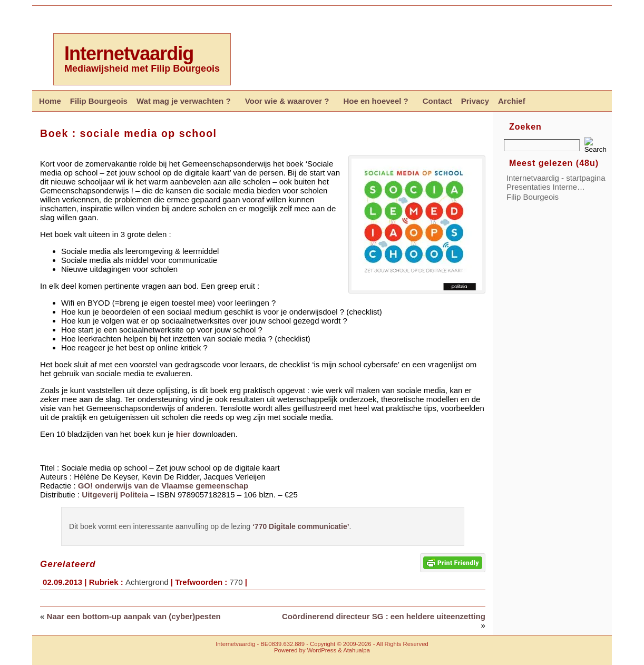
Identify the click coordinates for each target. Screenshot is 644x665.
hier (183, 434)
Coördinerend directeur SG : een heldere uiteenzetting (384, 616)
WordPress (322, 650)
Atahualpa (357, 650)
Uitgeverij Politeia (115, 495)
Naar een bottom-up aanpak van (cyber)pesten (134, 616)
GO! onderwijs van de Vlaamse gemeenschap (163, 486)
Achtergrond (147, 582)
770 (236, 582)
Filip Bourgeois (533, 197)
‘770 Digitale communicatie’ (301, 526)
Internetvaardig (129, 53)
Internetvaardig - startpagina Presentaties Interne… (556, 182)
